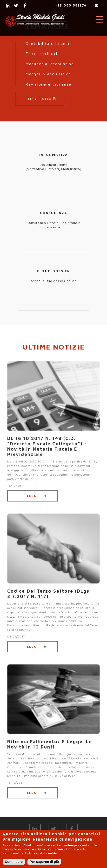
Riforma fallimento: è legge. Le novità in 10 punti (50, 744)
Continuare (14, 862)
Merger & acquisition (48, 74)
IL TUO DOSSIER (53, 271)
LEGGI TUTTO (40, 99)
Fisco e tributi (41, 54)
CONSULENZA (54, 213)
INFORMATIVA (54, 155)
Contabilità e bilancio (49, 43)
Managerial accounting (50, 64)
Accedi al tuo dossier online (54, 281)
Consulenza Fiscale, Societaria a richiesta (53, 225)
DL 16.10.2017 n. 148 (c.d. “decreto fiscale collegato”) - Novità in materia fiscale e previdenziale (47, 446)
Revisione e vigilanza (48, 84)
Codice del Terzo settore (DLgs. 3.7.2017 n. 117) (49, 594)
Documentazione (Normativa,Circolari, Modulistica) (53, 167)
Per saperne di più (44, 862)
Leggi (33, 496)
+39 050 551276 (71, 5)
